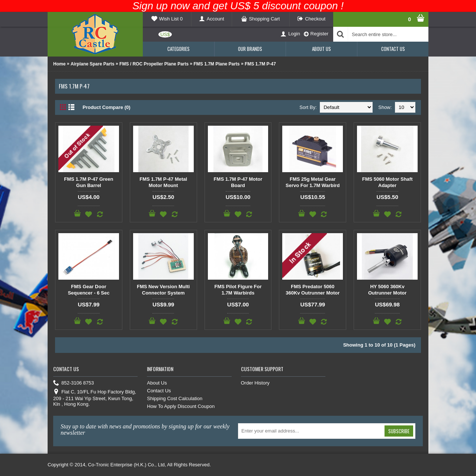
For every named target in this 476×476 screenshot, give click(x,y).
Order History (255, 383)
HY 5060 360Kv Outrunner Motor (387, 290)
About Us (157, 383)
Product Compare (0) (107, 107)
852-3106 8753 (73, 383)
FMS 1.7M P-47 (260, 64)
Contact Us (159, 391)
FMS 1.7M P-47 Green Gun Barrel (89, 182)
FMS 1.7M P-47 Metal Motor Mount (163, 182)
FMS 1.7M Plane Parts (217, 64)
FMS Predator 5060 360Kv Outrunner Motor (313, 290)
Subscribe (399, 431)
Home (59, 64)
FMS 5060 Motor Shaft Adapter (387, 182)
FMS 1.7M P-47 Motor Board (238, 182)
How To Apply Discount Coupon (181, 406)
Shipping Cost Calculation (175, 398)
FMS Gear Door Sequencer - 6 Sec (89, 290)
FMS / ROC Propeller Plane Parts (154, 64)
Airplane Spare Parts (93, 64)
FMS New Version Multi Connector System (163, 290)
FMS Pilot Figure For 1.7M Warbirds (238, 290)
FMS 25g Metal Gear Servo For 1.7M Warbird (313, 182)
